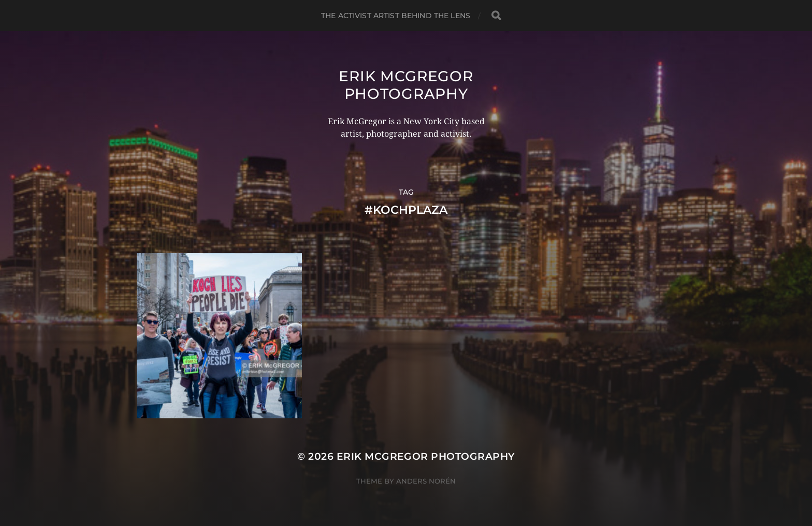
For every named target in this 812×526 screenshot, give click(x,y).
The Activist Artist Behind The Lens (396, 16)
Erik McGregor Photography (406, 85)
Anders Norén (426, 481)
